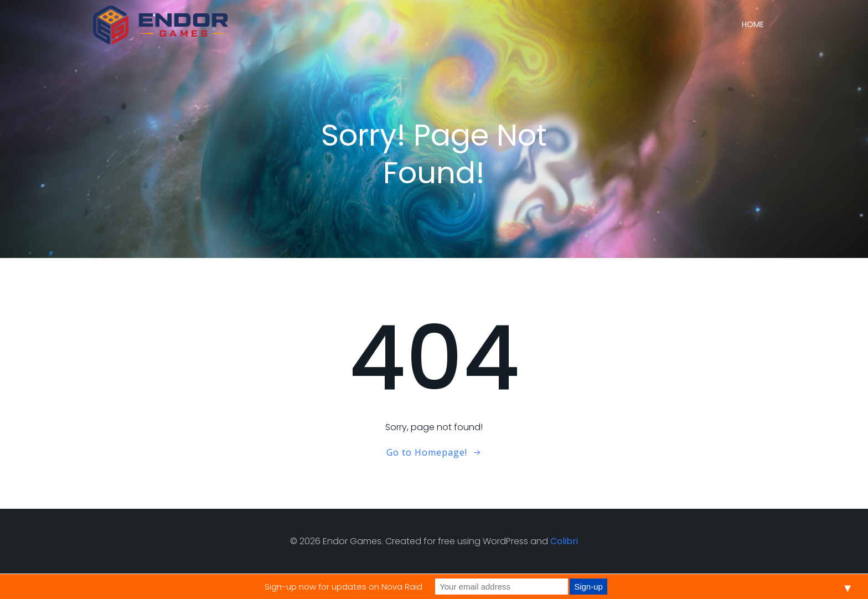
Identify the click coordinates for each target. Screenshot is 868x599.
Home (753, 24)
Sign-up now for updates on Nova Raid (343, 587)
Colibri (564, 541)
